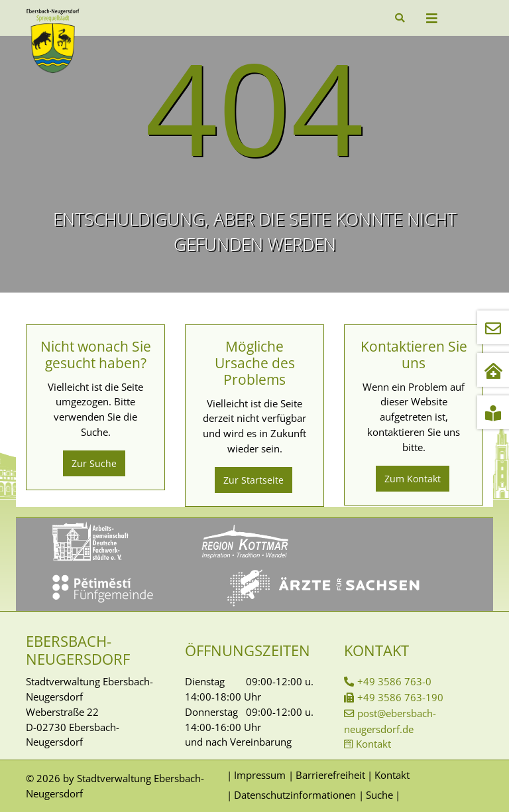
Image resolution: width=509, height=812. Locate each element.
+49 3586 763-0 (394, 681)
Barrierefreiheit (330, 775)
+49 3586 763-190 (400, 697)
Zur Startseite (254, 480)
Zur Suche (94, 463)
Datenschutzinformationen (295, 795)
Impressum (260, 775)
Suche (379, 795)
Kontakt (373, 744)
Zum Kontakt (413, 479)
